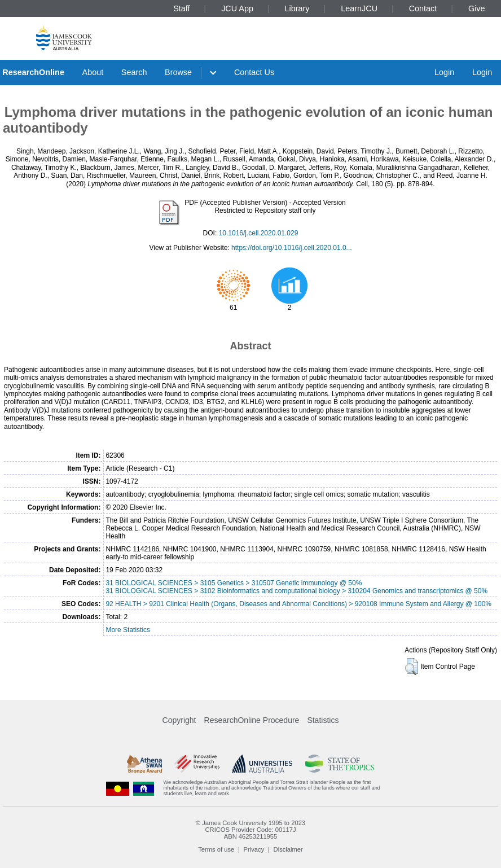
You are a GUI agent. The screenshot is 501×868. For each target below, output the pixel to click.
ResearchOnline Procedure (252, 720)
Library (297, 8)
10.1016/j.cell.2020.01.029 (259, 233)
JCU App (237, 8)
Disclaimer (288, 849)
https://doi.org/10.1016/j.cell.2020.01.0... (291, 248)
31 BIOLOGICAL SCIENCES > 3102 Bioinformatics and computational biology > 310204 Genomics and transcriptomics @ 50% (296, 591)
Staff (181, 8)
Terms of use (216, 849)
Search (134, 72)
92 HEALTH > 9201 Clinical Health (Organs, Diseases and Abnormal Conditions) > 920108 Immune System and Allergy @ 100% (298, 604)
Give (477, 8)
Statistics (323, 720)
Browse (178, 72)
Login (444, 72)
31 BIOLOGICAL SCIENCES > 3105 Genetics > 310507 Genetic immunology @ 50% (234, 583)
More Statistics (128, 630)
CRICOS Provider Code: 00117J (250, 830)
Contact (423, 8)
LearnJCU (359, 8)
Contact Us (254, 72)
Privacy (254, 849)
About (93, 72)
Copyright (179, 720)
